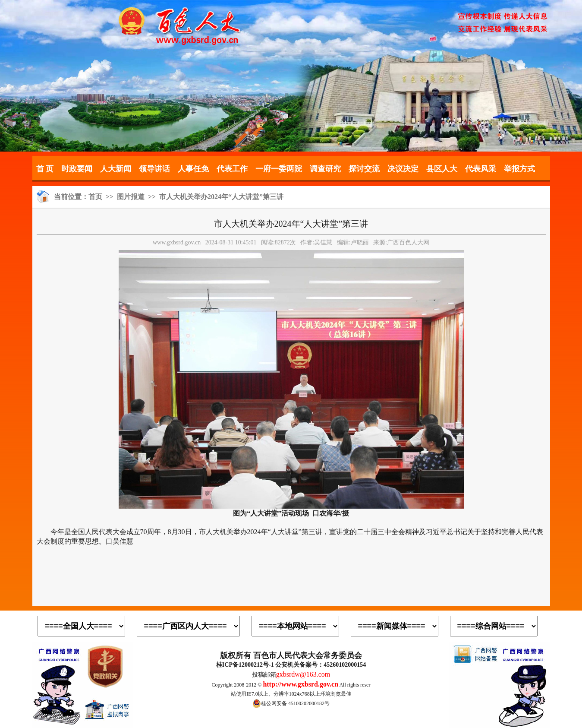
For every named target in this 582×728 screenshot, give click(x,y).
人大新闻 (116, 169)
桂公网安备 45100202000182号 (291, 703)
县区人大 (442, 169)
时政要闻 (77, 169)
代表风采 (481, 169)
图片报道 (131, 197)
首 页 (45, 169)
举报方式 (519, 169)
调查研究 (325, 169)
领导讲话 (154, 169)
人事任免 (193, 169)
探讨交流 (364, 169)
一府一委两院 (279, 169)
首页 (95, 197)
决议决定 (403, 169)
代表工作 (232, 169)
